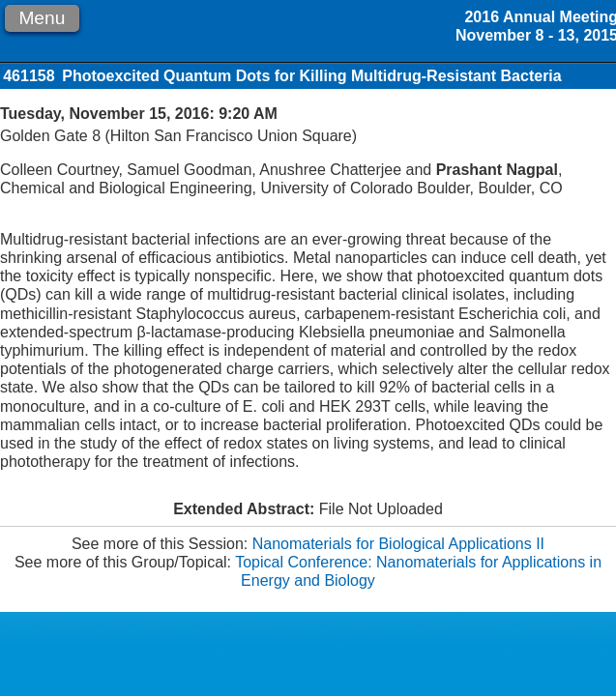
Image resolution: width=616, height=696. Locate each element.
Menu (42, 18)
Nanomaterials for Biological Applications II (398, 544)
